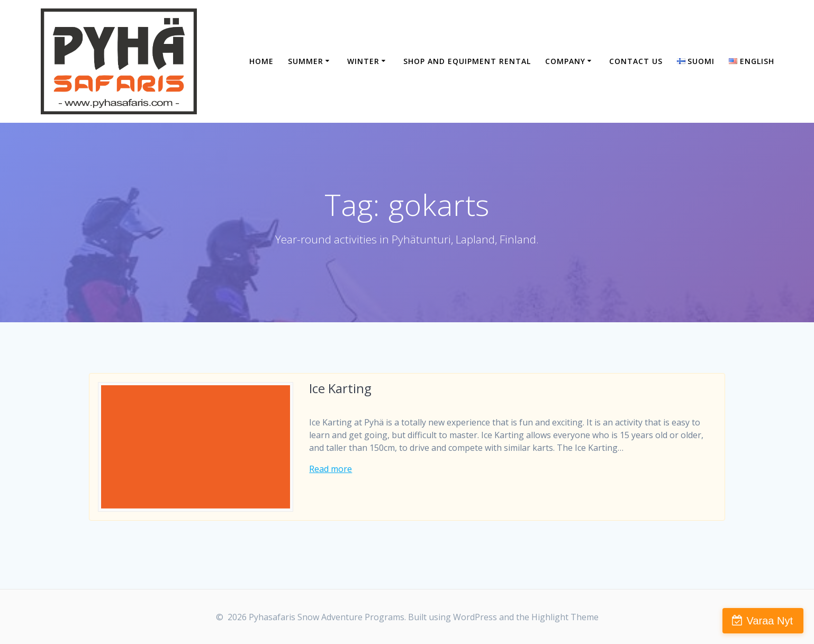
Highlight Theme (565, 617)
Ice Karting (340, 388)
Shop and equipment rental (467, 61)
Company (565, 61)
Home (261, 61)
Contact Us (636, 61)
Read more (331, 469)
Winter (363, 61)
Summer (306, 61)
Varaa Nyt (770, 621)
